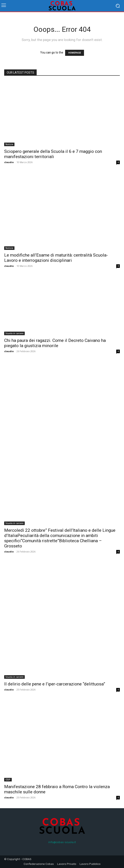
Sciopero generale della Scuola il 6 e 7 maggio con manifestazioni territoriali (53, 154)
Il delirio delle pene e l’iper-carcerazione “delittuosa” (55, 684)
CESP (8, 780)
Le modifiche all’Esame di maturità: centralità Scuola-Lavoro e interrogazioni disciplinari (56, 258)
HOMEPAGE (75, 53)
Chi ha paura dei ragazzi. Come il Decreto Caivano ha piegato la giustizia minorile (55, 343)
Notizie (9, 144)
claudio (9, 162)
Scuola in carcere (14, 333)
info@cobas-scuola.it (62, 842)
